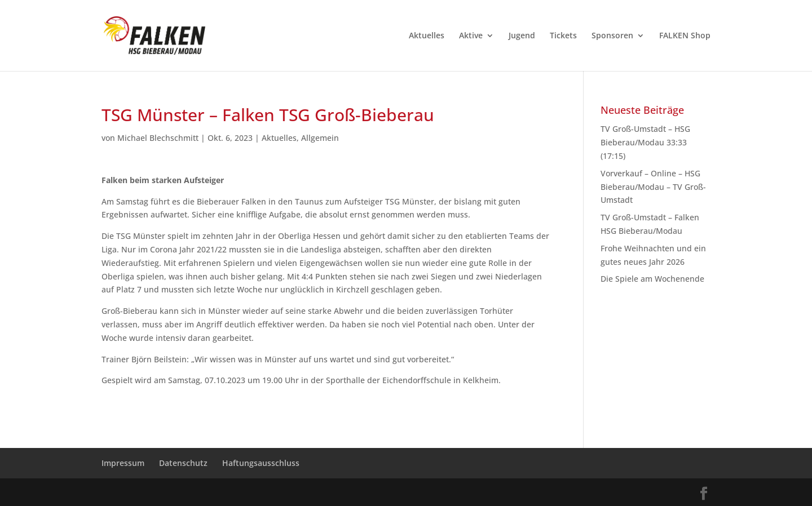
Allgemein (320, 138)
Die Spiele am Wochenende (652, 279)
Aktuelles (427, 36)
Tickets (563, 36)
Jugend (522, 36)
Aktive (471, 36)
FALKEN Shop (685, 36)
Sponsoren (612, 36)
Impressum (123, 463)
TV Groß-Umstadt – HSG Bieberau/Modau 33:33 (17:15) (645, 142)
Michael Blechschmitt (158, 138)
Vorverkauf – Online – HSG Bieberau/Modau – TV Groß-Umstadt (653, 187)
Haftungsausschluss (261, 463)
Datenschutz (183, 463)
